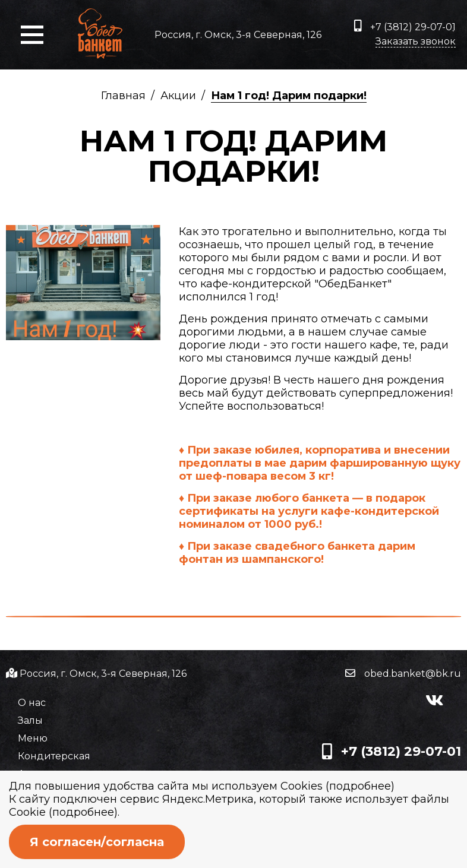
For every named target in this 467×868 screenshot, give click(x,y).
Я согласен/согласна (97, 842)
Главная (123, 96)
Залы (30, 720)
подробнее (360, 786)
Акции (178, 96)
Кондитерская (54, 756)
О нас (32, 703)
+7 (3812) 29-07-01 (405, 26)
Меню (33, 738)
